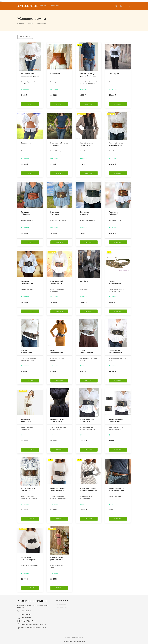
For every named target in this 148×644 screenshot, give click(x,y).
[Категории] (25, 37)
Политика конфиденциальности (74, 637)
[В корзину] (30, 104)
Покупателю (57, 6)
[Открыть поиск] (116, 6)
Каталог (44, 6)
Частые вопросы (61, 605)
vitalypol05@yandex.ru (28, 621)
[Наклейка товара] (19, 44)
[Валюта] (125, 6)
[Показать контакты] (121, 6)
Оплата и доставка (62, 608)
